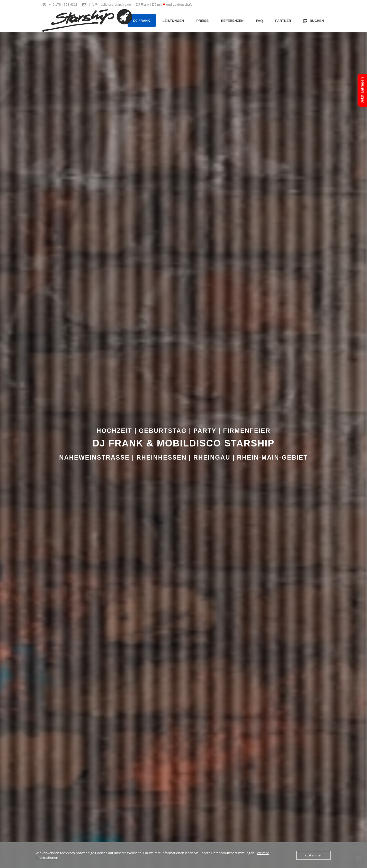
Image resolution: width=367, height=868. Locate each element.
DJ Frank (142, 21)
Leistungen (173, 21)
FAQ (259, 21)
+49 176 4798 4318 (63, 4)
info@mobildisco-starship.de (110, 4)
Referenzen (232, 21)
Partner (283, 21)
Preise (202, 21)
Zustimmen (314, 855)
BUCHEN (314, 21)
